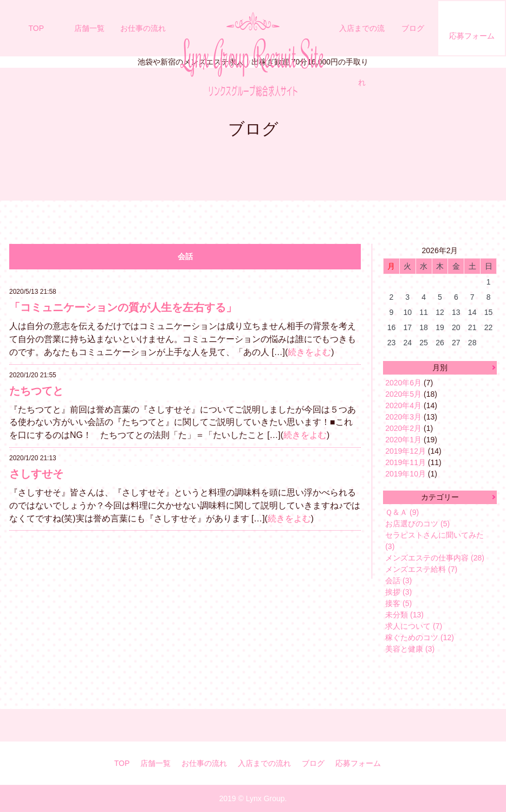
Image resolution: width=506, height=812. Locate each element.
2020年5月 (403, 394)
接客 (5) (398, 603)
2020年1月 (403, 440)
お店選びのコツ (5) (417, 524)
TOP (37, 28)
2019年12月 (406, 451)
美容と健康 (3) (410, 649)
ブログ (413, 28)
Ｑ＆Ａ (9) (402, 512)
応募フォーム (472, 36)
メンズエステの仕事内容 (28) (435, 558)
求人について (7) (414, 626)
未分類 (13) (404, 615)
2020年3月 (403, 417)
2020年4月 (403, 405)
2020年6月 (403, 383)
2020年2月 (403, 428)
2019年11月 (406, 462)
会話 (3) (398, 581)
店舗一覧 (89, 28)
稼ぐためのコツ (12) (420, 637)
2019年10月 (406, 474)
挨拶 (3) (398, 592)
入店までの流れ (362, 55)
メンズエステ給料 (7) (421, 569)
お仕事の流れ (143, 28)
